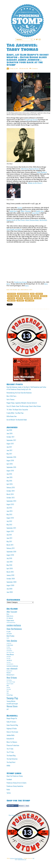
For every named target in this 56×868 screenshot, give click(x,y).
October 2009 (11, 579)
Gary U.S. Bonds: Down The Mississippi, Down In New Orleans (24, 406)
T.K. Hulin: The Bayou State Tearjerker (17, 410)
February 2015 (11, 487)
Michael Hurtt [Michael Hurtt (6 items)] (10, 675)
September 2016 (11, 457)
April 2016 (10, 464)
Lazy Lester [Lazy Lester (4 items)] (9, 662)
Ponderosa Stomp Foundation (15, 786)
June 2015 (9, 477)
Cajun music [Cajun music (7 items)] (10, 620)
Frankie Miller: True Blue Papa (15, 413)
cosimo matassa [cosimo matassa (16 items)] (14, 625)
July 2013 (9, 508)
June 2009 (10, 592)
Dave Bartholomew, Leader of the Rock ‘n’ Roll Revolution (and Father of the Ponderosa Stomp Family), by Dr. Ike (26, 388)
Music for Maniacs (12, 742)
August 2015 (10, 471)
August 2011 (10, 531)
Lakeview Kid (24, 68)
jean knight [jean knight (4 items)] (9, 656)
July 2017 (9, 447)
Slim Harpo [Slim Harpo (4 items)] (9, 689)
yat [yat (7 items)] (8, 709)
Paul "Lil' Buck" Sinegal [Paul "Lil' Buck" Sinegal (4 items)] (11, 682)
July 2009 (9, 589)
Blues (8, 290)
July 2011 (9, 535)
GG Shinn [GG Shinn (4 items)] (8, 647)
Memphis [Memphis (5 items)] (9, 673)
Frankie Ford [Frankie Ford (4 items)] (9, 643)
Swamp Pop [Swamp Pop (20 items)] (12, 698)
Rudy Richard (42, 172)
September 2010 (11, 552)
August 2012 (10, 518)
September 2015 (11, 467)
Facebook (9, 779)
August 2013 (10, 504)
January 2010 (10, 575)
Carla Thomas (11, 399)
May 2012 (9, 525)
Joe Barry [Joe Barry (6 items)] (9, 660)
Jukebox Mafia (11, 735)
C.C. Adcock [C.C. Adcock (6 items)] (10, 618)
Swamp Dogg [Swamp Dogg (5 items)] (10, 695)
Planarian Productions (13, 745)
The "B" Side (10, 752)
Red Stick (36, 213)
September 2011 (11, 528)
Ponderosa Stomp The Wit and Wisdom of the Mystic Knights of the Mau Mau (27, 21)
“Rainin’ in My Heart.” (35, 183)
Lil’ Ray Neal (20, 220)
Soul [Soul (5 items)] (8, 691)
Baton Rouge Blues (23, 294)
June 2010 (10, 562)
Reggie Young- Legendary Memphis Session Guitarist (22, 403)
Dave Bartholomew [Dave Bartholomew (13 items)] (14, 629)
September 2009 (11, 582)
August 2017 (10, 444)
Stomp (20, 208)
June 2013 (9, 511)
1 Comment (34, 68)
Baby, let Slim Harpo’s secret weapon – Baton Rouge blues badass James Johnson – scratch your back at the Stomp (28, 60)
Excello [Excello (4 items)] (8, 638)
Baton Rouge (12, 294)
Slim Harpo (25, 169)
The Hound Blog (11, 756)
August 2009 (10, 585)
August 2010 (10, 555)
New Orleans (14, 290)
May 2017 (9, 454)
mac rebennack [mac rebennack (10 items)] (12, 668)
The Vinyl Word (11, 762)
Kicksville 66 (10, 739)
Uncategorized (25, 290)
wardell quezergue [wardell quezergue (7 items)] (12, 704)
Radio (8, 790)
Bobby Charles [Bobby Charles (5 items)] (10, 616)
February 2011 (11, 548)
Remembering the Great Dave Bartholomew (19, 393)
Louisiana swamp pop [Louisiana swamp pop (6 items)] (12, 666)
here (8, 284)
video (31, 290)
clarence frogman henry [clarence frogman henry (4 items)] (11, 622)
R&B (19, 290)
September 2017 (11, 440)
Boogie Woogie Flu (12, 718)
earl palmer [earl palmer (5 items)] (9, 634)
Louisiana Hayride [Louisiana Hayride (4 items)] (10, 664)
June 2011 (9, 538)
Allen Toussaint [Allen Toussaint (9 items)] (12, 612)
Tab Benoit (43, 220)
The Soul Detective (12, 759)
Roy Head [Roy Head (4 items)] (8, 687)
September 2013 (11, 501)
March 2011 (10, 545)
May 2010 (9, 565)
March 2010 (10, 572)
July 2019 (9, 430)
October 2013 (11, 498)
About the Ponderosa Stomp (15, 776)
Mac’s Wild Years (11, 396)
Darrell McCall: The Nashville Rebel (17, 420)
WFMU (8, 766)
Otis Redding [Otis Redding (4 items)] (9, 680)
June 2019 (9, 433)
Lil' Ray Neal (11, 298)
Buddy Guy (40, 211)
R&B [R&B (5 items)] (8, 685)
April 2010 (10, 568)
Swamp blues (12, 301)
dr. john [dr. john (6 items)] (9, 631)
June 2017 (9, 450)
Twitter (9, 793)
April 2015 (10, 484)
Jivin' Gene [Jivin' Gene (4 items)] (8, 658)
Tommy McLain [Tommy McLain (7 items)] (11, 701)
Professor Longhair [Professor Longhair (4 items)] (10, 684)
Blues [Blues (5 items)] (8, 614)
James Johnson (25, 296)
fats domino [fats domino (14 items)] (12, 641)
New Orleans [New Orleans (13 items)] (12, 678)
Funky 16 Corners (11, 722)
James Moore (35, 169)
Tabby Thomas (25, 211)
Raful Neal (13, 211)
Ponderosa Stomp (31, 120)
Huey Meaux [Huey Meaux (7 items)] (10, 654)
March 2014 (10, 494)
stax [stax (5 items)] (8, 693)
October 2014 (11, 491)
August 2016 (10, 460)
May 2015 (9, 481)
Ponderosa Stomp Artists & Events (17, 783)
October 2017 (10, 437)
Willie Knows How (12, 416)
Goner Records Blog (12, 725)
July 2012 (9, 521)
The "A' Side (10, 749)
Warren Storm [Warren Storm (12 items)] (12, 706)
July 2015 (9, 474)
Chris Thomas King (32, 220)
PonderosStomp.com (22, 860)
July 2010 (9, 558)
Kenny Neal (11, 220)
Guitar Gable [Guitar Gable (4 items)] (9, 649)
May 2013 (9, 514)
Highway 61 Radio (12, 729)
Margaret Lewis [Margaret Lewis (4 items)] (9, 671)
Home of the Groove (12, 732)
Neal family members (14, 229)
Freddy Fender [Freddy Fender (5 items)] (10, 645)
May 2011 (9, 541)
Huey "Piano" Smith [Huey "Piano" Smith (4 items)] (10, 652)
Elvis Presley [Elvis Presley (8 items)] (10, 636)
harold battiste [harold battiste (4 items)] (9, 651)
